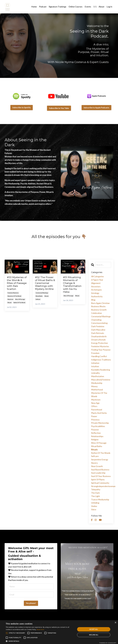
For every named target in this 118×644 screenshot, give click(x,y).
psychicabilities (98, 426)
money (94, 386)
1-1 (95, 7)
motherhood (97, 390)
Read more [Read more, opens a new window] (40, 629)
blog (93, 300)
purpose (95, 430)
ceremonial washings (42, 293)
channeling (96, 320)
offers (94, 406)
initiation (95, 363)
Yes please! (31, 603)
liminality (95, 373)
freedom (95, 353)
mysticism (10, 299)
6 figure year (97, 280)
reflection (96, 433)
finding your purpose (101, 350)
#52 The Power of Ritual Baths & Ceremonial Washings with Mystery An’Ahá (45, 283)
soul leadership (98, 473)
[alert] (59, 632)
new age (95, 403)
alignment (96, 283)
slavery (94, 463)
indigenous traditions (101, 360)
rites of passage (20, 299)
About (101, 7)
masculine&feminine (101, 380)
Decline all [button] (94, 635)
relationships (97, 436)
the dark (95, 493)
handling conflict (99, 356)
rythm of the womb (19, 303)
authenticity (97, 296)
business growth (99, 310)
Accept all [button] (94, 629)
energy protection (100, 343)
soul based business (100, 470)
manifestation (98, 376)
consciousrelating (99, 323)
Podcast (43, 7)
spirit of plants (98, 480)
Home (34, 7)
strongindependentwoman (101, 486)
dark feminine (98, 326)
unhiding (95, 503)
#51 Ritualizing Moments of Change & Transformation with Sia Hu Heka (72, 285)
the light (96, 496)
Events (88, 7)
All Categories (97, 276)
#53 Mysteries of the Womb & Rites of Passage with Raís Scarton (17, 283)
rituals (10, 303)
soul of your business (101, 476)
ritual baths (39, 296)
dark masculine (98, 330)
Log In (109, 7)
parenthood (97, 410)
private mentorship (100, 423)
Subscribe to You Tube (59, 108)
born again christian (100, 303)
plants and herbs (99, 413)
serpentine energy (100, 460)
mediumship (97, 383)
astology (95, 293)
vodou (94, 506)
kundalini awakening (101, 370)
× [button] (115, 623)
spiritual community (100, 483)
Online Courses (75, 7)
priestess (95, 420)
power (94, 416)
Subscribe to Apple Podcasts (96, 108)
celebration (97, 313)
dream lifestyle (98, 340)
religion (95, 440)
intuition (95, 366)
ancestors (96, 286)
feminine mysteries (13, 293)
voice (94, 509)
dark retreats (98, 333)
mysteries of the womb (14, 296)
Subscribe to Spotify (22, 107)
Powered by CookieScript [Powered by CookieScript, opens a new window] (108, 643)
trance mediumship (100, 500)
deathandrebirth (99, 336)
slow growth (97, 466)
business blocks (98, 306)
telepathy (96, 489)
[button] (40, 641)
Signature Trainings (58, 7)
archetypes (96, 290)
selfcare (38, 299)
